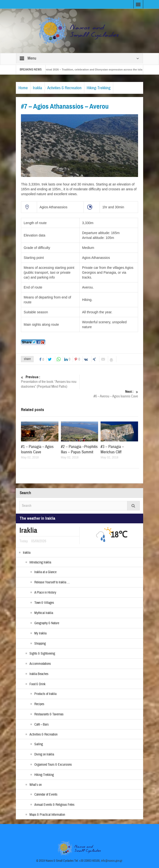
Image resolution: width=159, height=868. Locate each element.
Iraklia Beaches (39, 674)
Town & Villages (44, 603)
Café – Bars (42, 725)
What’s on (36, 785)
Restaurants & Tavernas (49, 714)
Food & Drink (37, 684)
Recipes (39, 704)
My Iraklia (40, 633)
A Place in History (45, 593)
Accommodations (40, 664)
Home (23, 88)
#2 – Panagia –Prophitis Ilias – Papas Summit (79, 449)
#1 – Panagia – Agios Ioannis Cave (37, 449)
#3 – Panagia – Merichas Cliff (112, 449)
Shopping (40, 644)
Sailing (39, 744)
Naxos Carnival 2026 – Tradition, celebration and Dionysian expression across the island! (94, 70)
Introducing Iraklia (40, 562)
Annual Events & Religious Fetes (54, 805)
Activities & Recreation (64, 88)
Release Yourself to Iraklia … (52, 582)
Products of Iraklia (45, 694)
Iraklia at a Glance (45, 572)
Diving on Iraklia (44, 754)
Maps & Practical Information (47, 815)
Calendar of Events (46, 795)
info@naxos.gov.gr (112, 861)
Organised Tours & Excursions (53, 765)
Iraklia (37, 88)
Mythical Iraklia (44, 613)
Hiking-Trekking (99, 88)
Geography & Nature (47, 623)
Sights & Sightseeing (42, 654)
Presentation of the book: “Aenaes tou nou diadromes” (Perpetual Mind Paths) (50, 382)
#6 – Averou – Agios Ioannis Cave (109, 394)
